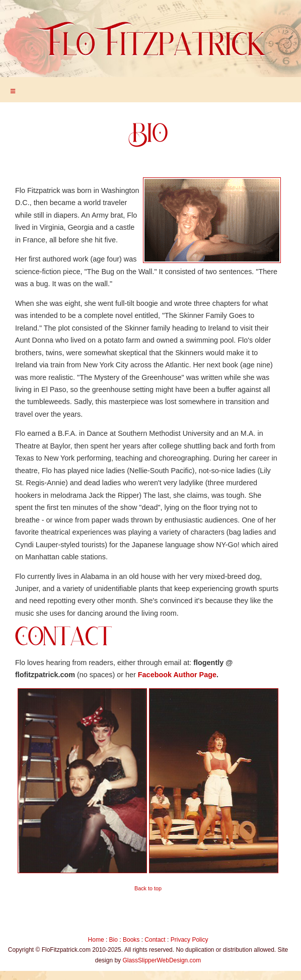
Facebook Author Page (177, 675)
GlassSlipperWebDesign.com (162, 960)
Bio (114, 940)
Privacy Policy (190, 940)
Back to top (148, 888)
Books (131, 940)
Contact (155, 940)
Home (96, 940)
